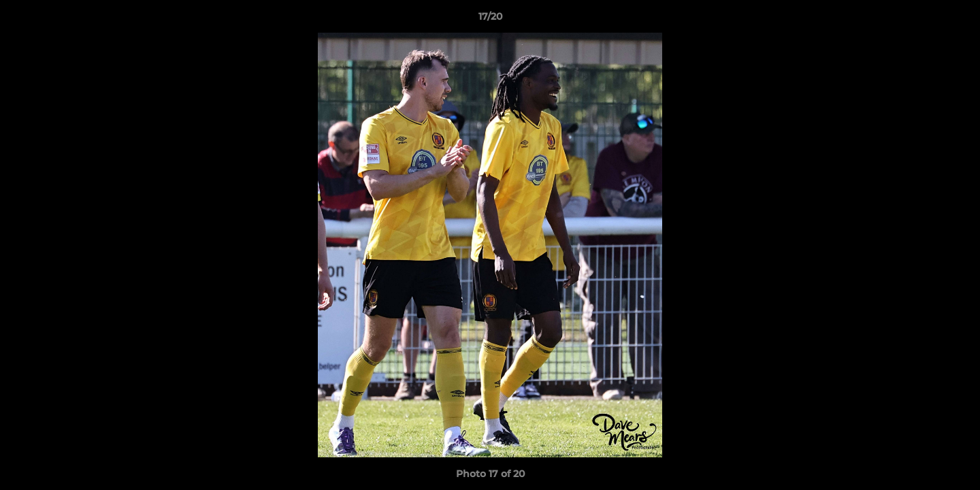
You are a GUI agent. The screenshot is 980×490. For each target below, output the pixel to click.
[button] (955, 20)
